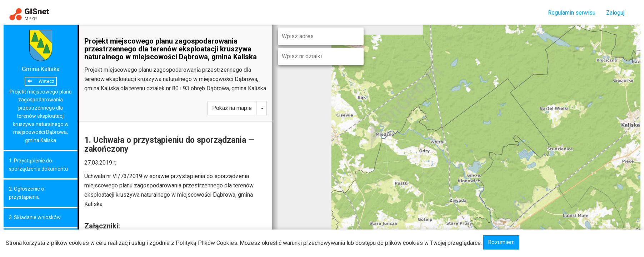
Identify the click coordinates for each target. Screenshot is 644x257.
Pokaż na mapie (232, 108)
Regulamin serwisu (572, 13)
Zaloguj (615, 13)
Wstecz (41, 81)
